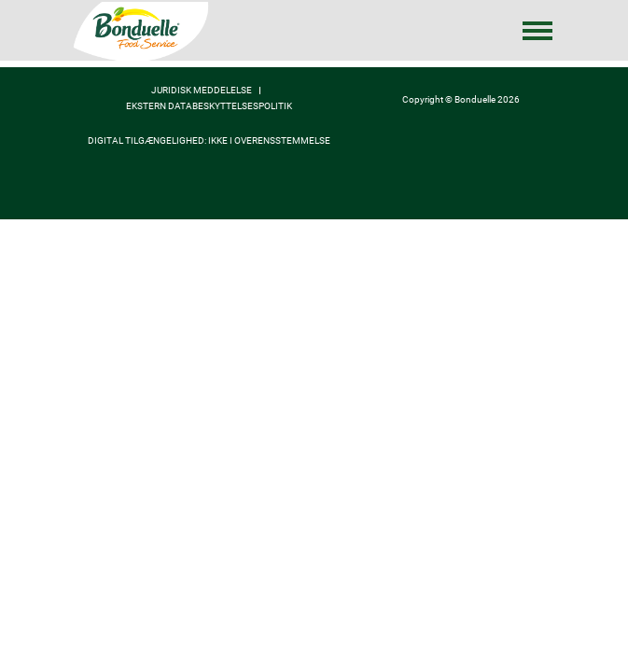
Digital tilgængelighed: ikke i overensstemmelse (209, 141)
